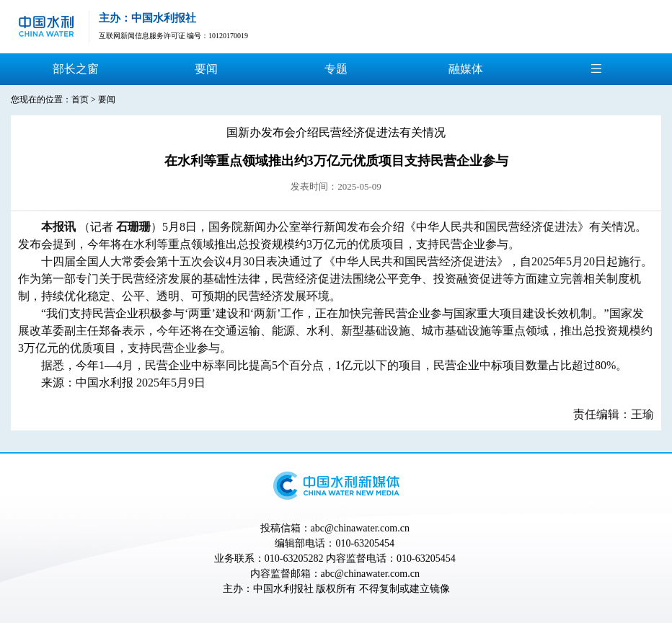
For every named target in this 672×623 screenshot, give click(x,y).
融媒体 (466, 69)
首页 (80, 100)
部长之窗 (76, 69)
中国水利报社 (283, 589)
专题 (336, 69)
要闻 (206, 69)
